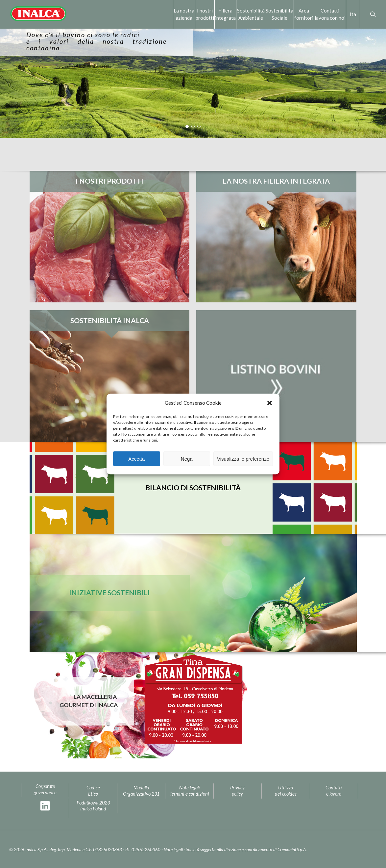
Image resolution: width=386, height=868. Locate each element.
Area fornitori (304, 14)
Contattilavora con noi (330, 14)
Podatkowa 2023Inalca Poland (93, 806)
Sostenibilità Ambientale (251, 14)
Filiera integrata (225, 14)
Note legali (173, 850)
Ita (353, 14)
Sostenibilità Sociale (279, 14)
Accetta (136, 459)
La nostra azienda (184, 14)
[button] (270, 403)
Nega (187, 459)
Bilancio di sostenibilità (193, 488)
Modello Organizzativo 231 (141, 791)
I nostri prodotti (205, 14)
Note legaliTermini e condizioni (189, 791)
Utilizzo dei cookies (286, 791)
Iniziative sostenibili (109, 593)
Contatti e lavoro (334, 791)
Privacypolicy (237, 791)
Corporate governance (45, 789)
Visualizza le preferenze (243, 459)
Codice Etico (93, 791)
